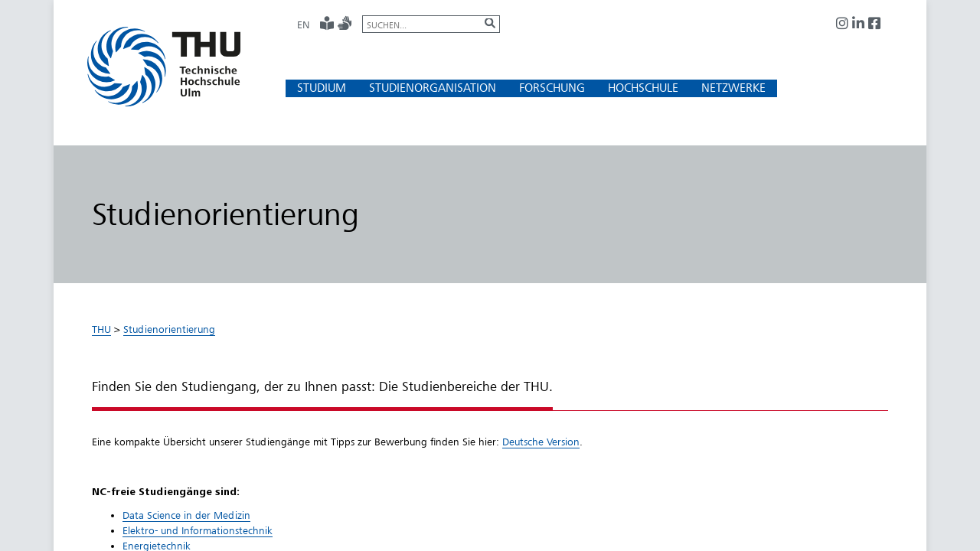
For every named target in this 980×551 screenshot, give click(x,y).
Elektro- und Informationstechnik (198, 530)
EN (303, 24)
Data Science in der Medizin (186, 515)
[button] (322, 88)
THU (101, 329)
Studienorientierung (169, 329)
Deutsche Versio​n (541, 442)
